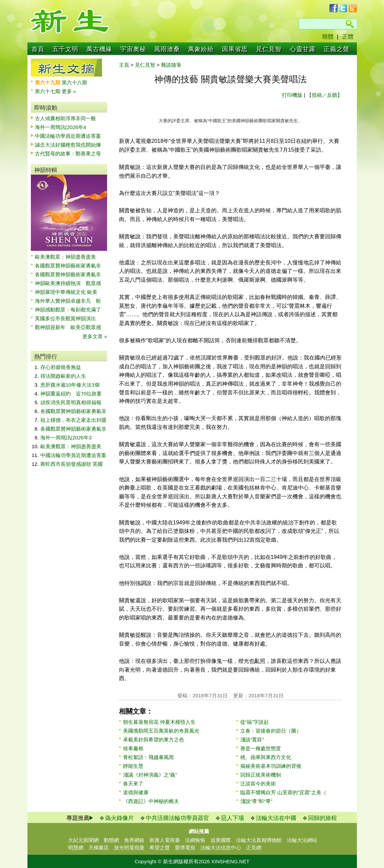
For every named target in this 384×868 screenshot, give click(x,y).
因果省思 (235, 49)
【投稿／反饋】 (325, 95)
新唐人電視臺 (165, 840)
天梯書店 (99, 848)
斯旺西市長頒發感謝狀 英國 (72, 464)
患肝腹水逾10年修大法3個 (70, 385)
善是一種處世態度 (261, 748)
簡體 (328, 37)
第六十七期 (48, 91)
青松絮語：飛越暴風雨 (148, 757)
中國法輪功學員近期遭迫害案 (68, 136)
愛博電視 (185, 848)
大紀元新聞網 (83, 840)
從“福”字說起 (255, 722)
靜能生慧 (133, 766)
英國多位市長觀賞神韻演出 (68, 318)
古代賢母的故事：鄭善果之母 (68, 154)
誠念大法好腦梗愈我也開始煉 (68, 145)
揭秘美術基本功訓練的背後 (271, 766)
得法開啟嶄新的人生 (63, 376)
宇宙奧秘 (133, 49)
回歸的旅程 (322, 818)
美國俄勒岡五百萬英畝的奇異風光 (161, 731)
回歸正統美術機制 (261, 775)
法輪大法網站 (302, 840)
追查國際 (221, 840)
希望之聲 (160, 848)
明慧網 (76, 848)
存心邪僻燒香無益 (61, 367)
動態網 (111, 840)
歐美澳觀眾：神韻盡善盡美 (68, 257)
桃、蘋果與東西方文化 (266, 757)
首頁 (38, 49)
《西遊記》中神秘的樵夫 (151, 801)
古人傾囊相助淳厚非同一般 (65, 118)
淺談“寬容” (252, 740)
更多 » (69, 91)
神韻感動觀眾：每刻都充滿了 (68, 310)
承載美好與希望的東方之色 (154, 740)
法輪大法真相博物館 (259, 840)
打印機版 (292, 95)
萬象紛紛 (201, 49)
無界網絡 (134, 840)
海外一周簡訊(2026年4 (61, 127)
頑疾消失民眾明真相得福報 (71, 402)
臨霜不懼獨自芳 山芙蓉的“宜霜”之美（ (283, 792)
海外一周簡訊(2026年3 (66, 438)
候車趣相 (133, 748)
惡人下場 (233, 818)
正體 (348, 37)
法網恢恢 (195, 840)
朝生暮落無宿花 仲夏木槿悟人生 (159, 722)
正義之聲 (337, 49)
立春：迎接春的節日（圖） (271, 731)
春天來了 (133, 784)
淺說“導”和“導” (256, 801)
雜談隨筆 (171, 65)
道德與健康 (136, 792)
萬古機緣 (99, 49)
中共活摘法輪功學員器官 (177, 818)
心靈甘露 (303, 49)
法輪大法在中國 (276, 818)
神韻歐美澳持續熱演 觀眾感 (68, 283)
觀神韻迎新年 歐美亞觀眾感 (68, 327)
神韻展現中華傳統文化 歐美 (66, 292)
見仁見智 (269, 49)
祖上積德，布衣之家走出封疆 (73, 420)
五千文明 (65, 49)
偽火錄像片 (119, 818)
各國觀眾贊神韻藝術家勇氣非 (68, 266)
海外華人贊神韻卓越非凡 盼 (68, 301)
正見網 (254, 848)
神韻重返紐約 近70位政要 (71, 394)
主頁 (124, 65)
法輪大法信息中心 (221, 848)
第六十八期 (74, 82)
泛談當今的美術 (258, 784)
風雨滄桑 (167, 49)
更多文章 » (95, 336)
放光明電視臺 (129, 848)
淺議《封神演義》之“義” (150, 775)
